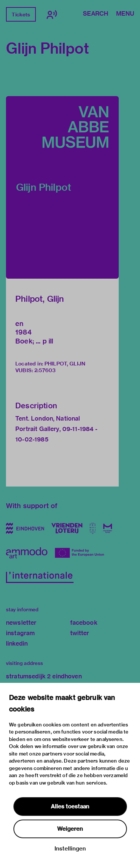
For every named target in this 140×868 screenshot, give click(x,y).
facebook (84, 623)
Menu (125, 14)
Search (96, 14)
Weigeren (70, 829)
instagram (20, 633)
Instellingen (70, 849)
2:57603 (45, 370)
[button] (62, 187)
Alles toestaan (70, 807)
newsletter (21, 623)
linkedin (17, 644)
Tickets (21, 15)
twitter (80, 633)
